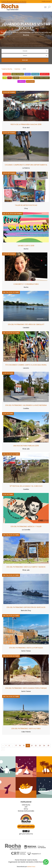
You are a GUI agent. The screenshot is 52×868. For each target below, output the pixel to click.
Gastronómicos (27, 78)
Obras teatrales (18, 74)
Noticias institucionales (26, 811)
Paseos (28, 74)
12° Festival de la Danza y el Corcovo (26, 486)
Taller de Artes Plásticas (26, 205)
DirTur (26, 809)
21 (32, 746)
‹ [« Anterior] (3, 746)
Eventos (17, 69)
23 (40, 746)
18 (20, 746)
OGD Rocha (26, 805)
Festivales (35, 74)
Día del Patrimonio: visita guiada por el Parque (26, 688)
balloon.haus (31, 867)
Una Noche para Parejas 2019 (26, 446)
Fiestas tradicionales (42, 78)
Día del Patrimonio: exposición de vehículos (26, 607)
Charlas (16, 78)
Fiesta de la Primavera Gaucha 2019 (26, 124)
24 (44, 746)
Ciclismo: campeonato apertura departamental (26, 165)
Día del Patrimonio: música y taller (26, 526)
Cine (5, 78)
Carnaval (22, 81)
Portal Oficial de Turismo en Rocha (14, 2)
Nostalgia (30, 81)
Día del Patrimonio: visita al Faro (26, 728)
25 (48, 746)
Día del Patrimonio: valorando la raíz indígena (26, 405)
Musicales (7, 74)
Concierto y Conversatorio (26, 284)
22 (36, 746)
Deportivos (45, 74)
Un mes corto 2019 (26, 246)
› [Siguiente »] (3, 749)
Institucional (46, 2)
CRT (26, 807)
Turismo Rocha (7, 69)
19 (24, 746)
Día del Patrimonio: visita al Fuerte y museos (26, 567)
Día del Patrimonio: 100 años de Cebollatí (26, 324)
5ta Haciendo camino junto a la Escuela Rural (26, 365)
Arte (10, 78)
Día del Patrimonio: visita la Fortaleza (26, 648)
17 (16, 746)
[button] (49, 7)
